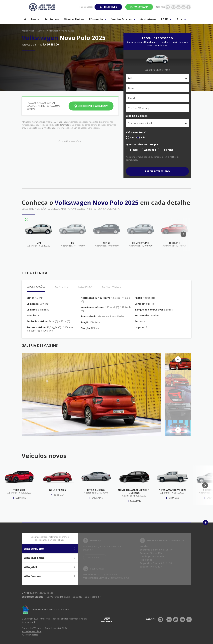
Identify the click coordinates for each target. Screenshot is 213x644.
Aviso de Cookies (30, 635)
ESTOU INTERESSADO (157, 171)
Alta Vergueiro (50, 549)
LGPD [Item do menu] (166, 19)
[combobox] (157, 78)
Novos (41, 31)
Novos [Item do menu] (35, 19)
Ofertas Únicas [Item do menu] (74, 19)
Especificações (36, 287)
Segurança (85, 287)
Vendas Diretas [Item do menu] (123, 19)
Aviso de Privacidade (32, 631)
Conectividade (111, 287)
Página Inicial (28, 31)
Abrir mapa (94, 557)
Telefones (110, 7)
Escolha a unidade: (137, 116)
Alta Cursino (50, 576)
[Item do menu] (25, 19)
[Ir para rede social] (168, 7)
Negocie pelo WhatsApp (93, 106)
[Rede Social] (160, 619)
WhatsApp (141, 7)
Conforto (62, 287)
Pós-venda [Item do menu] (98, 19)
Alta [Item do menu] (181, 19)
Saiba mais (19, 498)
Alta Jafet (50, 567)
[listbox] (157, 123)
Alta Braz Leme (50, 558)
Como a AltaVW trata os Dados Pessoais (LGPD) (44, 628)
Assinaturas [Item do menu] (148, 19)
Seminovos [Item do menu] (52, 19)
